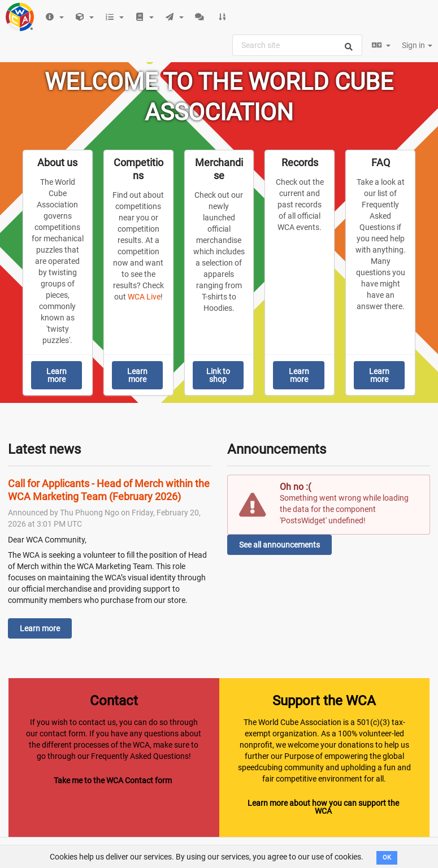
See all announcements (279, 545)
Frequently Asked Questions (140, 756)
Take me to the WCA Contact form (113, 780)
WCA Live (144, 297)
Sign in (417, 45)
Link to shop (218, 375)
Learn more (57, 375)
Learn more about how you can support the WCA (323, 807)
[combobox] (297, 45)
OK (387, 858)
